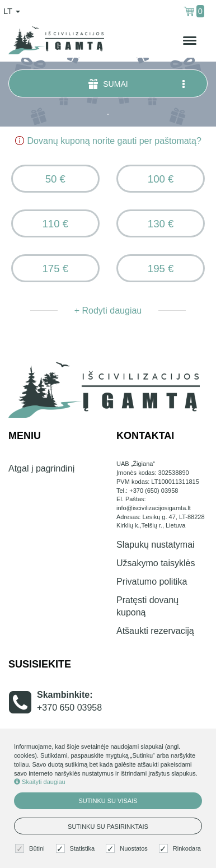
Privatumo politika (152, 582)
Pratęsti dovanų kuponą (147, 606)
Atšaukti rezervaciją (155, 631)
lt (12, 11)
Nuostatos (128, 849)
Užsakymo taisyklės (156, 563)
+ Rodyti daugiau (108, 311)
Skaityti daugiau (40, 782)
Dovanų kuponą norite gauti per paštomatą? (108, 141)
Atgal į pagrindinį (41, 468)
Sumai (138, 84)
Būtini (31, 849)
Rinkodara (181, 849)
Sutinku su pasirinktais (108, 827)
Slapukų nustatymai (156, 545)
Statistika (77, 849)
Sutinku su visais (108, 801)
